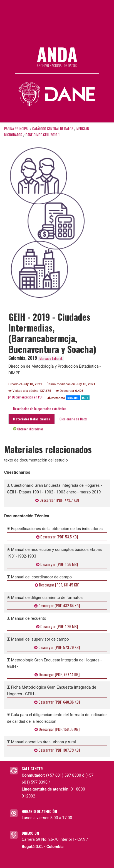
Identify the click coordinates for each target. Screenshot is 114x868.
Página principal (17, 129)
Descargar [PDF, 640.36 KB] (57, 702)
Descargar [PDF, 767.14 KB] (57, 674)
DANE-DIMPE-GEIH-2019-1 (43, 135)
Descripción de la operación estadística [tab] (40, 409)
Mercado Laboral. (51, 358)
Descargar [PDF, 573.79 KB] (57, 647)
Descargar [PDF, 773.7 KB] (57, 500)
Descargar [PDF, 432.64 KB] (57, 605)
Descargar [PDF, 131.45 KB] (57, 585)
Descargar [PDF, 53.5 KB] (57, 537)
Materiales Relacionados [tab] (32, 419)
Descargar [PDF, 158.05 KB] (57, 729)
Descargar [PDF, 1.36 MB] (57, 564)
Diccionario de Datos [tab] (74, 419)
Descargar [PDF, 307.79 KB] (57, 750)
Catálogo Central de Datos (53, 129)
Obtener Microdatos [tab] (28, 429)
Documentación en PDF (26, 397)
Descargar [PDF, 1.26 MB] (57, 626)
